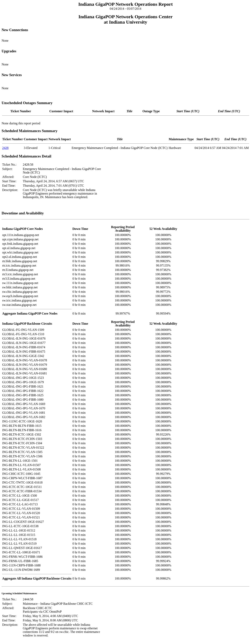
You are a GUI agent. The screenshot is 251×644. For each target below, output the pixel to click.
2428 (5, 148)
